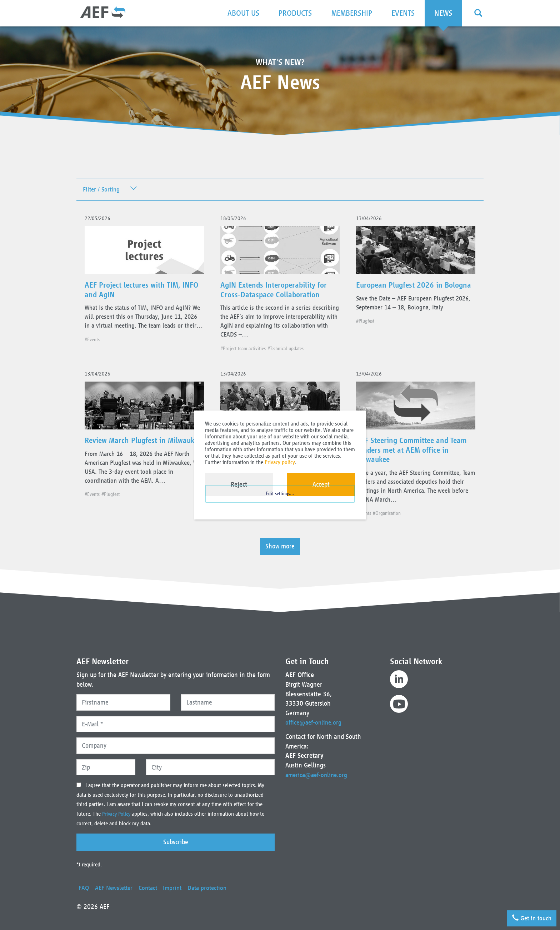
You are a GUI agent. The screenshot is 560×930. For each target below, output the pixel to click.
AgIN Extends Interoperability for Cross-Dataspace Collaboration (274, 299)
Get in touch (528, 915)
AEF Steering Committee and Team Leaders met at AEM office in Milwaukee (414, 470)
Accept (321, 484)
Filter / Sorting (103, 190)
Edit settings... (280, 503)
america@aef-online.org (318, 775)
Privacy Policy (118, 814)
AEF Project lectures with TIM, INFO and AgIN (139, 294)
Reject (239, 484)
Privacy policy (280, 462)
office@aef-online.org (315, 722)
